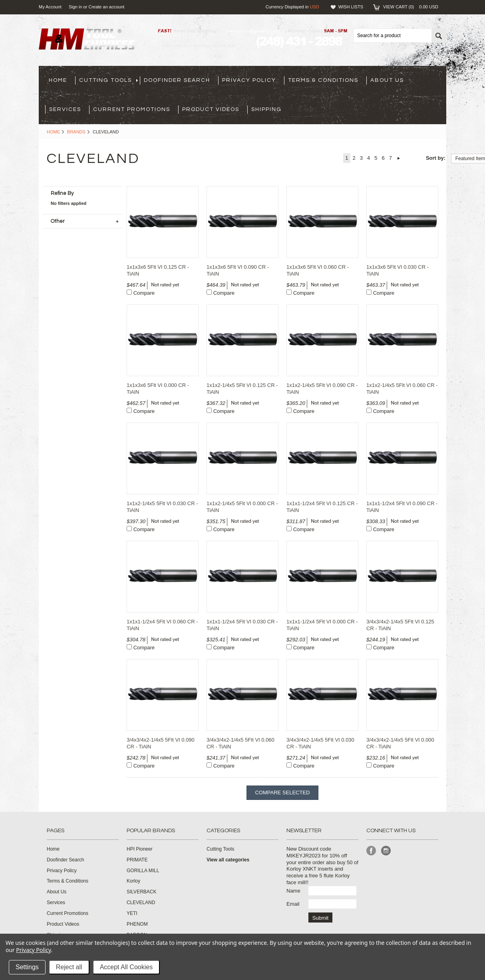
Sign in (76, 7)
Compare (144, 293)
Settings (27, 967)
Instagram (386, 851)
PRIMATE (137, 860)
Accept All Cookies (126, 967)
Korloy (133, 881)
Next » (399, 158)
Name (293, 891)
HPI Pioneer (140, 849)
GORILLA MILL (143, 871)
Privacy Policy (33, 950)
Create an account (106, 7)
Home (53, 132)
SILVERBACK (141, 892)
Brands (76, 132)
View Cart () (411, 7)
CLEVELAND (141, 903)
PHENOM (137, 924)
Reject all (69, 967)
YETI (132, 913)
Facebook (371, 851)
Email (293, 904)
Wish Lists (351, 7)
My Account (50, 7)
